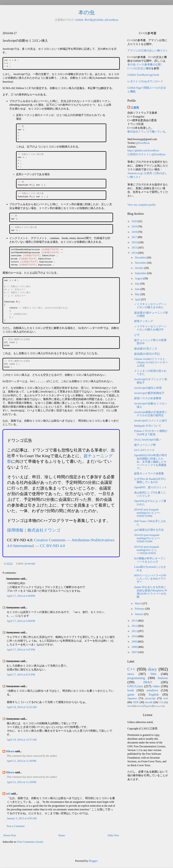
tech (166, 698)
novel (140, 706)
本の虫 (87, 12)
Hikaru (10, 751)
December (141, 258)
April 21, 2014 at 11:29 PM (21, 782)
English (154, 694)
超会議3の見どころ (146, 349)
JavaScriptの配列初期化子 (149, 393)
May (138, 294)
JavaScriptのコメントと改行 (151, 421)
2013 (135, 621)
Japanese (132, 698)
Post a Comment (16, 826)
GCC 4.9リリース (144, 450)
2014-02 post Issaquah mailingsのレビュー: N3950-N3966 (147, 513)
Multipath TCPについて (148, 426)
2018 (135, 232)
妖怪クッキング (144, 321)
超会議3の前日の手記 (147, 354)
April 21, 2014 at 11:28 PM (21, 761)
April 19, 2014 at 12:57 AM (22, 740)
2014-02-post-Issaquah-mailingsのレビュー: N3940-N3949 (147, 538)
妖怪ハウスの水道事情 (148, 398)
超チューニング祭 (145, 445)
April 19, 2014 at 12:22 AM (22, 707)
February (140, 609)
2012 (135, 626)
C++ (131, 669)
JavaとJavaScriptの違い (148, 440)
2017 (135, 237)
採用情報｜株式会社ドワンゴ (34, 530)
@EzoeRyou (111, 20)
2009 (135, 642)
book (131, 690)
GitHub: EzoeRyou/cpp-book (143, 75)
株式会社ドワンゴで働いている (146, 132)
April (138, 299)
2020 (135, 221)
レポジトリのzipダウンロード (145, 81)
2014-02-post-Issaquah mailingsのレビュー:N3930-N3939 (147, 550)
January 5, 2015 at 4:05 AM (22, 818)
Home (62, 835)
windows (152, 690)
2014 (135, 253)
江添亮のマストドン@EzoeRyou (146, 154)
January (139, 614)
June (138, 289)
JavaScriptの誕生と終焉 (148, 388)
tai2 (8, 794)
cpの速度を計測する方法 (149, 530)
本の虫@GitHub (94, 20)
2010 (135, 636)
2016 (135, 242)
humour (163, 678)
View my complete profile (141, 205)
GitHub (79, 20)
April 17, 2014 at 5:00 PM (21, 621)
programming (136, 678)
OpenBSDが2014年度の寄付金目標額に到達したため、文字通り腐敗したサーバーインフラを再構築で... (151, 462)
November (141, 263)
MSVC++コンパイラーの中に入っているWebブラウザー (150, 579)
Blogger (93, 861)
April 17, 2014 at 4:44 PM (21, 596)
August (139, 278)
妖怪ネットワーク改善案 (149, 473)
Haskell (158, 706)
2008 (135, 647)
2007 (135, 652)
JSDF (136, 702)
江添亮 (135, 108)
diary (152, 669)
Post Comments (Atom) (30, 842)
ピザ (137, 335)
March (139, 603)
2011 (135, 631)
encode (149, 702)
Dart (130, 706)
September (141, 273)
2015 (135, 248)
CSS (161, 702)
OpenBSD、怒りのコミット (151, 487)
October (140, 268)
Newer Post (10, 835)
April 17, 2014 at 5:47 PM (21, 650)
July (137, 284)
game (131, 694)
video (156, 686)
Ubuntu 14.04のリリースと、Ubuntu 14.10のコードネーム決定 (151, 362)
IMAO (148, 682)
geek (149, 706)
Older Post (113, 835)
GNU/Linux (135, 686)
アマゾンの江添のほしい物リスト (148, 50)
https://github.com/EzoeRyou (143, 150)
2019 (135, 226)
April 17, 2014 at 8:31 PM (21, 675)
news (131, 674)
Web (153, 674)
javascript (30, 563)
